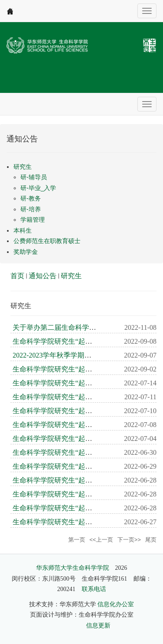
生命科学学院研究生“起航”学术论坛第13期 (78, 466)
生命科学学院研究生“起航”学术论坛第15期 (78, 439)
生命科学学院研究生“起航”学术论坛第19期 (78, 383)
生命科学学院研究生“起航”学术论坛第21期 (78, 341)
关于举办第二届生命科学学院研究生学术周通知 (86, 327)
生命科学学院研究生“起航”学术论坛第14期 (78, 452)
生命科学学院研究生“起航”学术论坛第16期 (78, 425)
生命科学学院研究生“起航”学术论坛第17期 (78, 411)
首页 (17, 276)
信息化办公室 (116, 604)
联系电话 (94, 589)
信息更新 (98, 626)
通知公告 (43, 276)
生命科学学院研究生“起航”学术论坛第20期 (78, 369)
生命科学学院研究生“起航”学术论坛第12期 (78, 480)
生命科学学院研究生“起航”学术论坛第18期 (78, 397)
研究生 (71, 276)
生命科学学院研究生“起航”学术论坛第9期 (77, 522)
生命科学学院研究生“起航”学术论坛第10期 (78, 508)
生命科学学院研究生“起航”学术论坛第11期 (78, 494)
